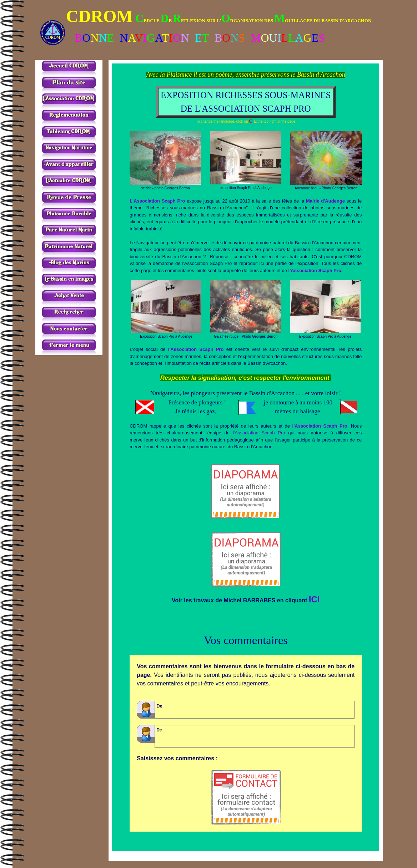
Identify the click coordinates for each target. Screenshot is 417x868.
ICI (314, 599)
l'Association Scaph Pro (315, 270)
